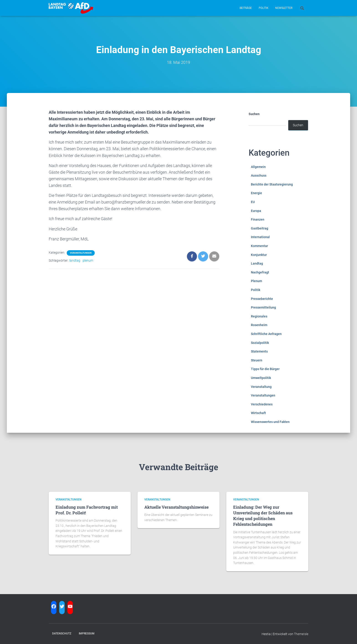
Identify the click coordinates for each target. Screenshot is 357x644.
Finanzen (258, 219)
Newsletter (284, 8)
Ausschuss (259, 175)
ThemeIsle (301, 634)
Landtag (257, 263)
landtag (75, 260)
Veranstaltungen (81, 253)
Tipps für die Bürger (265, 369)
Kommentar (259, 246)
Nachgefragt (260, 272)
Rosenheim (259, 325)
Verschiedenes (262, 404)
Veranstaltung (261, 387)
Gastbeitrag (260, 228)
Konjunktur (259, 255)
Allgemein (258, 167)
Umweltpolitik (261, 378)
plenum (88, 260)
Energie (256, 193)
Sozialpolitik (260, 343)
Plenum (256, 281)
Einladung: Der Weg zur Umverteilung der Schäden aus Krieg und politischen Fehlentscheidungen (263, 516)
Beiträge (246, 8)
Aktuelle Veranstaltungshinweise (176, 507)
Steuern (257, 360)
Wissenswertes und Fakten (270, 422)
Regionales (259, 316)
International (260, 237)
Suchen (254, 114)
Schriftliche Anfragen (266, 334)
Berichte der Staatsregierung (272, 184)
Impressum (87, 634)
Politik (264, 8)
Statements (259, 351)
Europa (256, 211)
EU (253, 202)
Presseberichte (262, 299)
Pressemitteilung (263, 307)
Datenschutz (62, 634)
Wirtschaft (258, 413)
